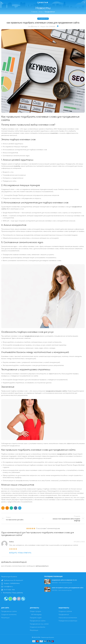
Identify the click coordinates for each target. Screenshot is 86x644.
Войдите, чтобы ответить (20, 553)
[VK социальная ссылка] (16, 508)
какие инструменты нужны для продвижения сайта (68, 588)
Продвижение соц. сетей (39, 624)
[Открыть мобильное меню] (2, 3)
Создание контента (9, 615)
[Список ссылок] (21, 580)
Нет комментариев (65, 583)
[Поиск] (84, 3)
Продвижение (50, 12)
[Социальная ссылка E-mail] (3, 508)
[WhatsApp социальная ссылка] (11, 508)
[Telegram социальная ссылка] (20, 508)
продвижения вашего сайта (56, 391)
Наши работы (18, 593)
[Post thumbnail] (47, 582)
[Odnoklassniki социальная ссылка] (7, 508)
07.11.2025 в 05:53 (79, 542)
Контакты (7, 593)
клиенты (17, 166)
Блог (41, 12)
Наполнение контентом (68, 618)
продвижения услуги (32, 336)
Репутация (5, 618)
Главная (34, 12)
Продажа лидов (36, 618)
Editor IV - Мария (39, 27)
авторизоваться (42, 566)
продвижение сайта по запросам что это (64, 580)
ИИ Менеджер (36, 615)
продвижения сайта (64, 450)
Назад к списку (43, 518)
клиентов (54, 133)
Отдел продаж (35, 611)
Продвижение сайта (9, 611)
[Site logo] (43, 2)
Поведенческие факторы (68, 621)
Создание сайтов (65, 611)
